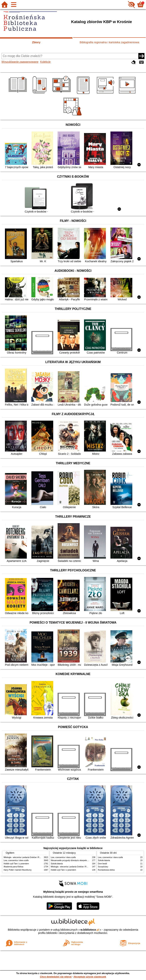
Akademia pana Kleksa (13, 867)
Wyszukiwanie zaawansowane (20, 62)
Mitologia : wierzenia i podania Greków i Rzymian (25, 857)
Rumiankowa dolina (106, 870)
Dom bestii (102, 864)
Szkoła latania (57, 864)
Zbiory (36, 42)
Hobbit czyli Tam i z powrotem (16, 864)
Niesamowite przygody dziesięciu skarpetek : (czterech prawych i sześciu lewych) (85, 860)
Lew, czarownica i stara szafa (16, 860)
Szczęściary (103, 867)
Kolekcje (45, 62)
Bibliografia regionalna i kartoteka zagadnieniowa (109, 42)
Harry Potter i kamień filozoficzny (18, 870)
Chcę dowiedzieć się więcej (56, 977)
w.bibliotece (90, 930)
